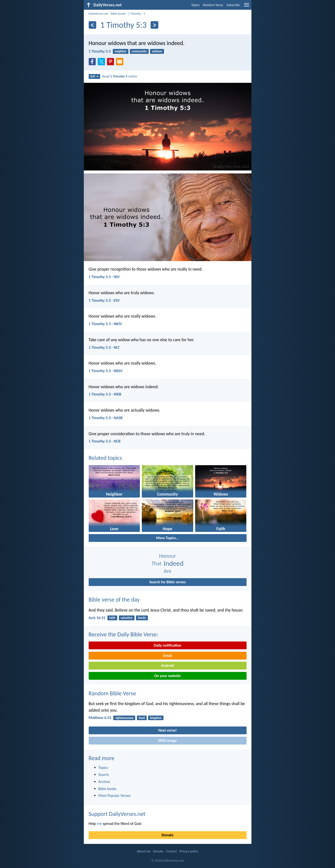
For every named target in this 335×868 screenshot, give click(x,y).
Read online (120, 76)
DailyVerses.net (99, 14)
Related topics (105, 458)
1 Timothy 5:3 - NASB (106, 418)
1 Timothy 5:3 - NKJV (105, 324)
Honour (167, 556)
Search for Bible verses (167, 582)
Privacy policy (189, 851)
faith (112, 618)
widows (157, 51)
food (142, 718)
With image (167, 741)
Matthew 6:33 (100, 718)
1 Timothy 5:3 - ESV (104, 300)
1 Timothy (135, 14)
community (139, 51)
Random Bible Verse (112, 693)
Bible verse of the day (114, 599)
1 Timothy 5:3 (100, 51)
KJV (94, 76)
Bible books (118, 14)
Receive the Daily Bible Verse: (124, 634)
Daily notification (167, 645)
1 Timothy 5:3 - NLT (104, 347)
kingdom (156, 718)
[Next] (154, 25)
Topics (196, 5)
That (157, 563)
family (142, 618)
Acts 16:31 (97, 618)
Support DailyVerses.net (117, 814)
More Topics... (167, 538)
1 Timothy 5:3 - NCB (105, 441)
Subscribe (233, 5)
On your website (167, 676)
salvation (127, 618)
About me (144, 851)
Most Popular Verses (115, 796)
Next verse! (167, 730)
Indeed (174, 563)
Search (104, 775)
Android (167, 665)
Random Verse (213, 5)
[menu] (247, 7)
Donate (167, 835)
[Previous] (92, 25)
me (99, 824)
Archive (104, 782)
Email (167, 656)
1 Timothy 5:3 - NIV (104, 277)
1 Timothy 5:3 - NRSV (106, 371)
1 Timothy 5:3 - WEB (105, 394)
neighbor (121, 51)
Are (168, 571)
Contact (171, 851)
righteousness (124, 718)
